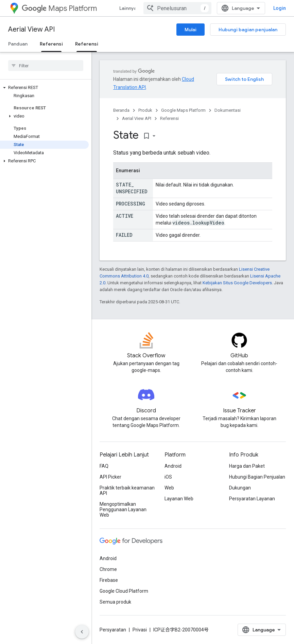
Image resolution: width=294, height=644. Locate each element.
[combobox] (177, 8)
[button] (44, 88)
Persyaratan (113, 630)
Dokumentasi (228, 110)
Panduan (18, 44)
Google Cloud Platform (124, 591)
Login (280, 8)
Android (173, 466)
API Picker (110, 477)
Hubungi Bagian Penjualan (257, 477)
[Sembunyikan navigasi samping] (82, 632)
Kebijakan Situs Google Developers (237, 283)
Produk (145, 110)
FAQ (104, 466)
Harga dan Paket (247, 466)
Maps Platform (59, 8)
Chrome (108, 569)
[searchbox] (46, 66)
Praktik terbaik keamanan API (127, 490)
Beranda (121, 110)
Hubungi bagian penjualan (248, 30)
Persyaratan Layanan (252, 499)
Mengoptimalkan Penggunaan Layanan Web (123, 509)
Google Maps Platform (183, 110)
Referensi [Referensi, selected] (51, 44)
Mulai (191, 30)
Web (169, 488)
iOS (168, 477)
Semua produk (115, 602)
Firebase (109, 580)
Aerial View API (31, 29)
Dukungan (240, 488)
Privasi (140, 630)
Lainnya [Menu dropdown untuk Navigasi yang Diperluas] (128, 8)
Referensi (169, 118)
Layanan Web (179, 499)
